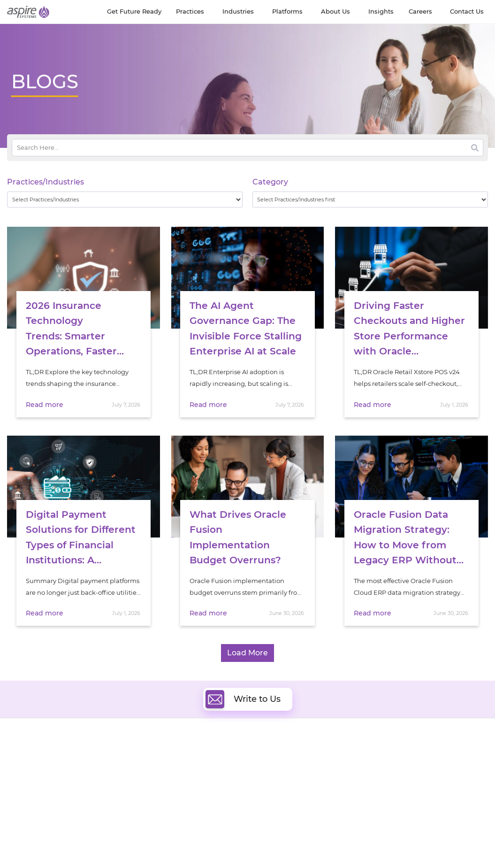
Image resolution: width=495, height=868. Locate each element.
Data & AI (145, 768)
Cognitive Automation (164, 789)
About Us (21, 748)
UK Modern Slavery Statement (201, 844)
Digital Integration (282, 768)
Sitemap (131, 853)
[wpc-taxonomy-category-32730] (370, 200)
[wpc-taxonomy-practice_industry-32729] (125, 200)
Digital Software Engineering (174, 746)
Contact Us (335, 843)
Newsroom (24, 770)
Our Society (25, 780)
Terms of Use (267, 844)
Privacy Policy (95, 853)
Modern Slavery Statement (114, 844)
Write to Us (243, 685)
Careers (19, 759)
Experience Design (282, 789)
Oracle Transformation (288, 800)
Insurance (393, 777)
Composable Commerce (291, 779)
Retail (386, 789)
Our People (87, 770)
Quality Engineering (161, 757)
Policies (81, 780)
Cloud (263, 746)
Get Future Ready (96, 759)
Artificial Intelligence (162, 779)
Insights (82, 748)
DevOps (265, 757)
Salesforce (146, 811)
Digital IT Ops (151, 800)
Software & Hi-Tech (407, 747)
